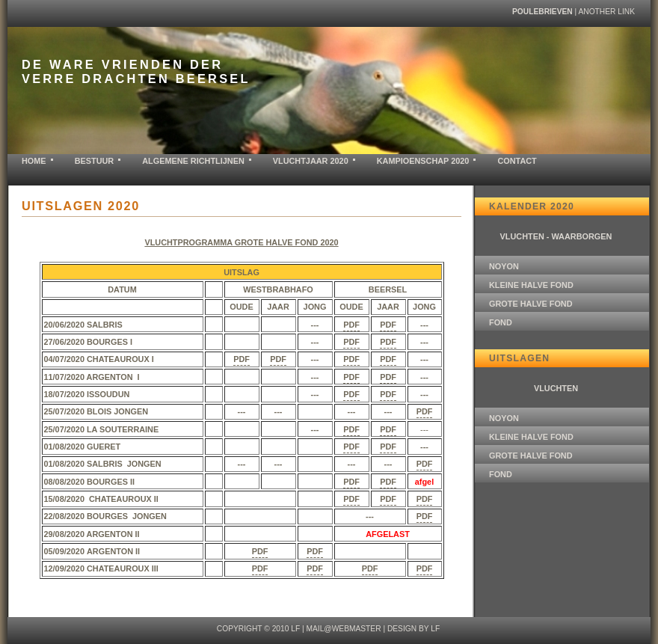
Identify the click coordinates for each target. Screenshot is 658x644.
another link (606, 12)
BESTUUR (95, 161)
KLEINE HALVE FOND (531, 285)
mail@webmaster (343, 629)
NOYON (504, 266)
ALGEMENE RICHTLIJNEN (193, 161)
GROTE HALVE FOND (531, 304)
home (34, 161)
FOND (501, 322)
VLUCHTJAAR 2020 (311, 161)
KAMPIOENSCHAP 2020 (423, 161)
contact (517, 161)
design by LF (413, 629)
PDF (351, 325)
